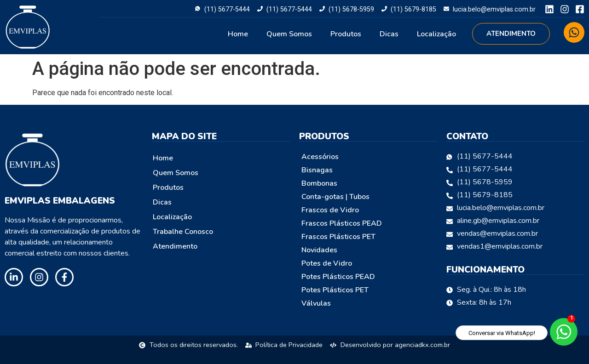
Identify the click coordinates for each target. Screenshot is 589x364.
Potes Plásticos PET (335, 290)
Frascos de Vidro (330, 210)
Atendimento (175, 246)
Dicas (389, 34)
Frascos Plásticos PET (338, 237)
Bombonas (319, 183)
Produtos (346, 34)
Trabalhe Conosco (183, 232)
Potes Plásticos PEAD (338, 277)
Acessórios (320, 157)
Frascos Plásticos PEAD (342, 223)
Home (238, 34)
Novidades (319, 250)
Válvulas (316, 303)
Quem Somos (289, 34)
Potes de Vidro (327, 263)
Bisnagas (317, 170)
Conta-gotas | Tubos (335, 197)
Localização (436, 34)
